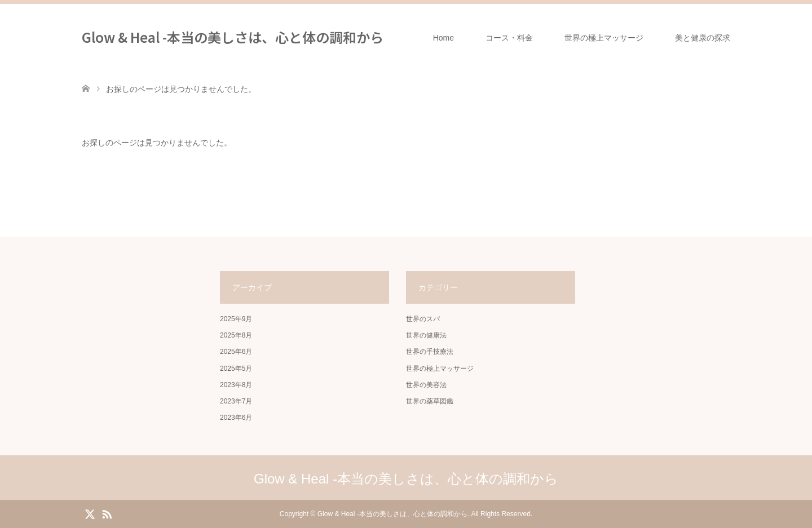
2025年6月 (236, 352)
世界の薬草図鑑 (430, 401)
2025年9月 (236, 319)
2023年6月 (236, 418)
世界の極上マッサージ (604, 38)
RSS (107, 513)
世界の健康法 (426, 335)
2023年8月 (236, 385)
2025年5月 (236, 369)
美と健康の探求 (703, 38)
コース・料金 (509, 38)
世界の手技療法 (430, 352)
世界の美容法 (426, 385)
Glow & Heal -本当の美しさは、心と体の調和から (233, 37)
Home (443, 38)
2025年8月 (236, 335)
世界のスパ (423, 319)
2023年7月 (236, 401)
